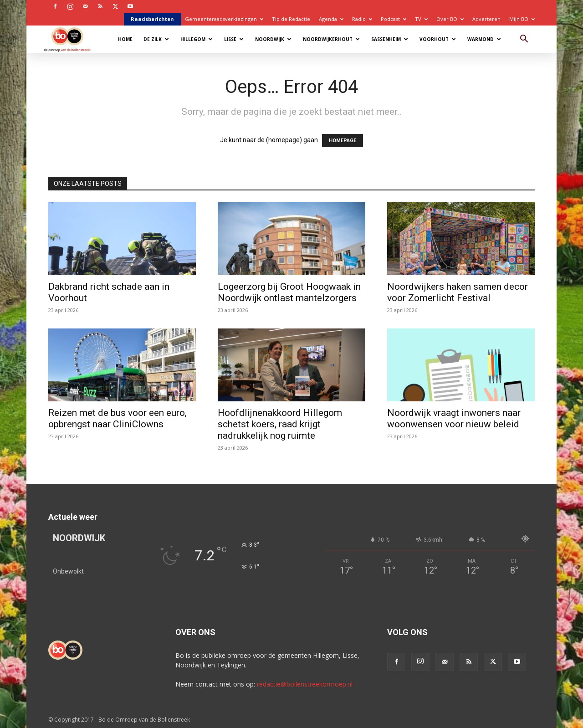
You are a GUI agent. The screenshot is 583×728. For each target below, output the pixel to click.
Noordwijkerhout (331, 39)
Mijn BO (522, 19)
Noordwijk (273, 39)
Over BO (450, 19)
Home (125, 39)
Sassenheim (390, 39)
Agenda (331, 19)
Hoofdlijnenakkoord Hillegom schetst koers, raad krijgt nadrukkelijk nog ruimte (280, 424)
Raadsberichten (152, 19)
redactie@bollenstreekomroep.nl (305, 684)
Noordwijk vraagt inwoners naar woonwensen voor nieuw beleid (454, 418)
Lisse (234, 39)
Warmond (484, 39)
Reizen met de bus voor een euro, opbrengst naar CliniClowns (118, 418)
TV (421, 19)
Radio (362, 19)
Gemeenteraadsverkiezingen (224, 19)
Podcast (394, 19)
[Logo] (72, 39)
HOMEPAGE (343, 141)
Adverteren (486, 19)
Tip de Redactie (291, 19)
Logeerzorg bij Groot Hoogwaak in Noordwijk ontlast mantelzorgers (289, 292)
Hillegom (197, 39)
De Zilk (156, 39)
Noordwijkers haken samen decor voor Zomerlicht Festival (458, 292)
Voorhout (438, 39)
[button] (524, 40)
